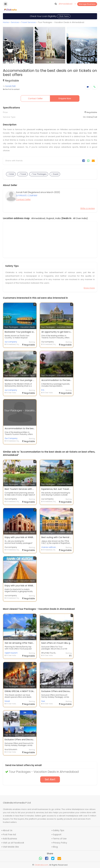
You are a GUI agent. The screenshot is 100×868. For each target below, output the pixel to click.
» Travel (22, 174)
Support (57, 834)
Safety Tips (59, 830)
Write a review (88, 208)
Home (6, 22)
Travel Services (28, 22)
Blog (55, 847)
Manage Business (87, 4)
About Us (8, 830)
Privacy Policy (60, 843)
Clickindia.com (41, 865)
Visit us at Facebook (14, 843)
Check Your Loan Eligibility (50, 16)
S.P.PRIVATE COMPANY (27, 195)
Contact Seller (35, 98)
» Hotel (11, 174)
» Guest (55, 174)
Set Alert (50, 779)
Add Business (10, 839)
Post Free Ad (9, 834)
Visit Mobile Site (11, 847)
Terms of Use (60, 839)
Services (15, 22)
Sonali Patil (10, 86)
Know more (89, 288)
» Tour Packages (39, 174)
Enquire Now (65, 98)
